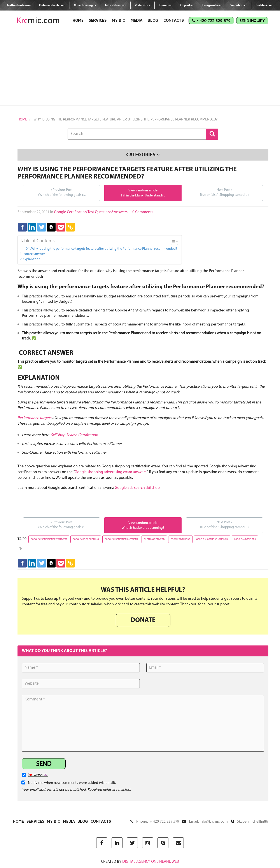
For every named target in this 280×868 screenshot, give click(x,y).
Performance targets (34, 418)
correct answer (34, 254)
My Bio (119, 20)
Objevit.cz (187, 5)
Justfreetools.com (19, 5)
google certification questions (121, 539)
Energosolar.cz (212, 5)
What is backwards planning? (143, 528)
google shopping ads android (212, 539)
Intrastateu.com (116, 5)
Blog (153, 20)
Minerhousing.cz (85, 5)
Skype (249, 822)
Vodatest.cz (143, 5)
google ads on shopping (86, 539)
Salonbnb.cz (239, 5)
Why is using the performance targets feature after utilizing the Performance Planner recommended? (104, 249)
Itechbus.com (264, 5)
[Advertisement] (140, 68)
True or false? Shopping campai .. (225, 192)
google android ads (245, 539)
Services (98, 20)
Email (205, 822)
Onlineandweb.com (52, 5)
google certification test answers (49, 539)
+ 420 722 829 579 (211, 20)
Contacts (174, 20)
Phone (155, 822)
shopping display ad (154, 539)
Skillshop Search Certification (74, 435)
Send (44, 764)
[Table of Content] (174, 241)
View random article (143, 191)
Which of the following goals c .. (61, 192)
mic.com (38, 20)
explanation (32, 259)
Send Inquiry (252, 20)
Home (78, 20)
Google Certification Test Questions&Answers (91, 212)
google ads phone (180, 539)
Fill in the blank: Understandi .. (143, 196)
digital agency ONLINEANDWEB (151, 862)
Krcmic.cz (165, 5)
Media (136, 20)
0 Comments (143, 212)
